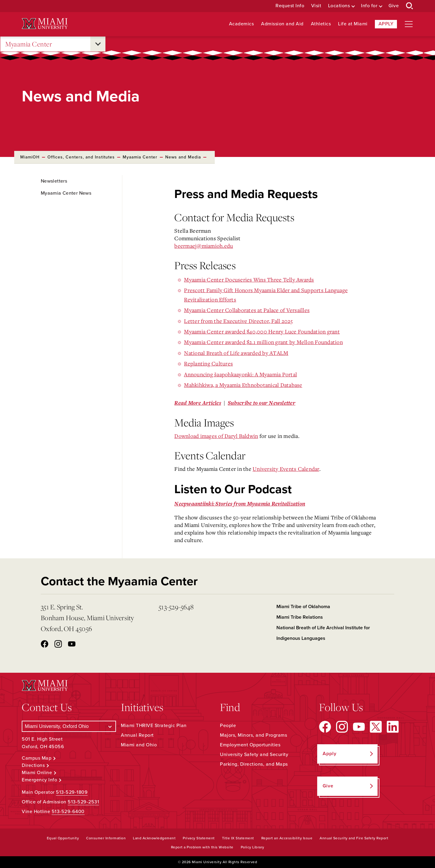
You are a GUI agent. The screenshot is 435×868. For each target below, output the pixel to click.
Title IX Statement (238, 838)
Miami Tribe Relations (300, 617)
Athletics (321, 24)
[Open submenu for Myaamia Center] (98, 44)
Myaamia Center (29, 44)
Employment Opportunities (250, 745)
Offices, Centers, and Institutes (81, 157)
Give (394, 6)
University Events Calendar (286, 469)
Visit (316, 6)
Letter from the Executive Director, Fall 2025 (238, 321)
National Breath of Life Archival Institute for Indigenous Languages (323, 633)
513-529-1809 (72, 792)
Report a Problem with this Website (202, 847)
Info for (369, 6)
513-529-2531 (83, 802)
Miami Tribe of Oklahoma (303, 607)
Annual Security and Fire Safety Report (354, 838)
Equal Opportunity (63, 838)
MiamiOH (30, 157)
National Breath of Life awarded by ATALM (236, 353)
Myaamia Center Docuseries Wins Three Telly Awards (249, 279)
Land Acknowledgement (154, 838)
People (228, 726)
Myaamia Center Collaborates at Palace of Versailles (247, 310)
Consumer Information (106, 838)
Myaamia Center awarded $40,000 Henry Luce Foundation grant (262, 331)
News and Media (183, 157)
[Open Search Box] (410, 6)
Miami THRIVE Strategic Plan (154, 726)
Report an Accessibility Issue (287, 838)
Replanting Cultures (208, 363)
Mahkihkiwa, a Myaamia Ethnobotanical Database (243, 385)
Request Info (290, 6)
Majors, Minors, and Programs (253, 735)
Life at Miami (353, 24)
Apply (386, 24)
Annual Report (137, 735)
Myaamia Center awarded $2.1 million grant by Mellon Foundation (263, 342)
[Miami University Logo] (45, 24)
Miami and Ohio (139, 745)
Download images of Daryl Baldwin (216, 436)
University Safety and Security (254, 755)
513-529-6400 (68, 812)
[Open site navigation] (409, 24)
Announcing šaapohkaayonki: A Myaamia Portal (240, 374)
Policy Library (253, 847)
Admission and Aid (282, 24)
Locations (339, 6)
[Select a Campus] (69, 726)
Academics (242, 24)
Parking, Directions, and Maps (254, 764)
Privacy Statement (199, 838)
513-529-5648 (176, 607)
